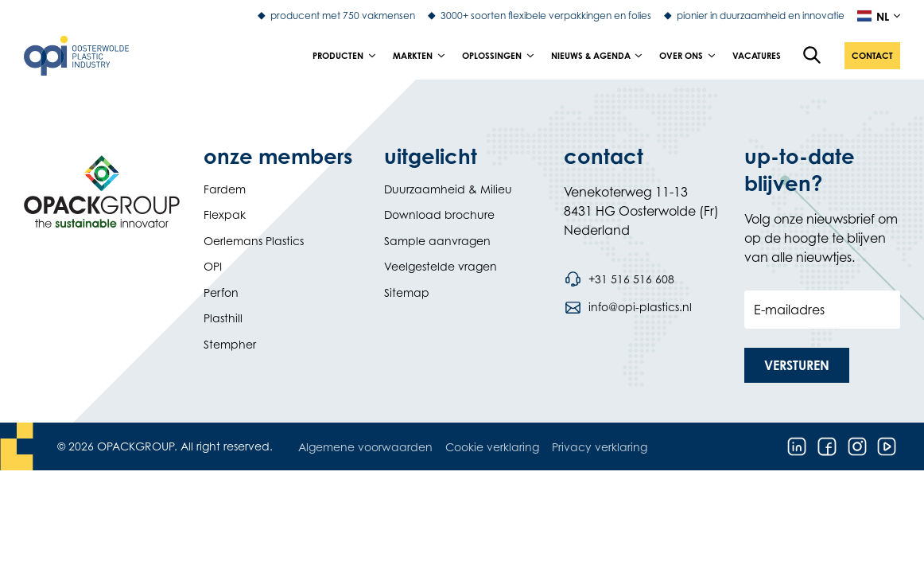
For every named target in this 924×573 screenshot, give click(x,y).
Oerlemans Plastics (254, 241)
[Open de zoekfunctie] (813, 56)
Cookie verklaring (492, 447)
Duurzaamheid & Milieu (448, 189)
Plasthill (223, 318)
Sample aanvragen (437, 241)
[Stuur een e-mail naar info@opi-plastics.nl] (627, 307)
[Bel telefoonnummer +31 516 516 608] (619, 279)
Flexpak (225, 214)
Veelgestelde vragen (441, 266)
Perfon (221, 292)
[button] (872, 56)
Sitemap (407, 292)
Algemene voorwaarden (365, 447)
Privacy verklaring (600, 447)
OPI (213, 266)
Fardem (225, 189)
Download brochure (439, 214)
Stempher (230, 344)
